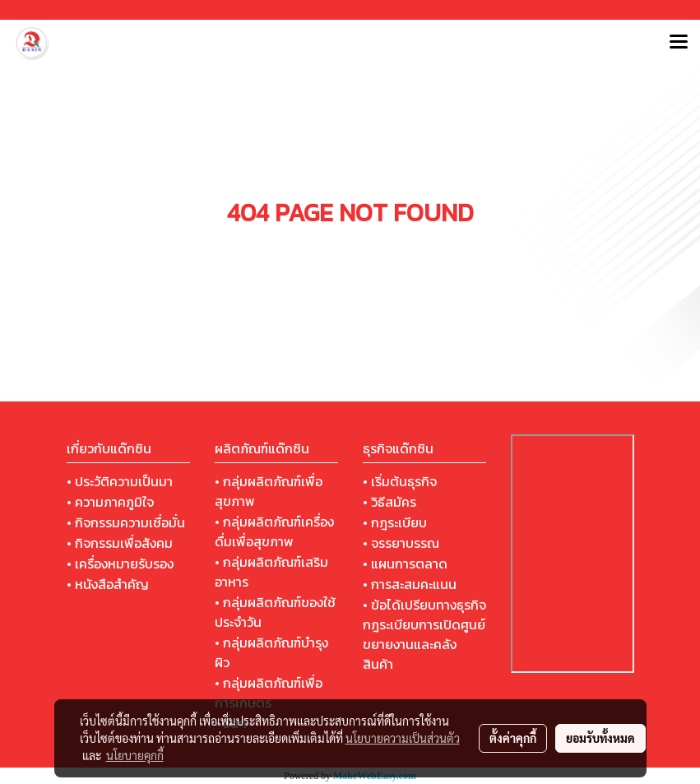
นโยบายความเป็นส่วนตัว (403, 738)
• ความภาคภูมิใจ (110, 502)
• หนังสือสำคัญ (108, 584)
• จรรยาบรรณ (401, 543)
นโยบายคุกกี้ (135, 755)
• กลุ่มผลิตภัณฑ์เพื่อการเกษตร (269, 693)
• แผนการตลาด (405, 564)
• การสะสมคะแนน (410, 584)
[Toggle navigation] (679, 43)
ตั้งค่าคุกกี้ (513, 738)
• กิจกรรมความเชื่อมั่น (126, 522)
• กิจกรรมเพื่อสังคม (120, 543)
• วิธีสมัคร (389, 502)
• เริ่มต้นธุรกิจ (400, 481)
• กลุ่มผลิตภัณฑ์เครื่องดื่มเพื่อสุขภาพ (274, 531)
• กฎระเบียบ (395, 522)
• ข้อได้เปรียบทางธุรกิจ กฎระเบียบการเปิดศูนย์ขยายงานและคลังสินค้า (424, 634)
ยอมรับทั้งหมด (600, 738)
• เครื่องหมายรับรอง (120, 564)
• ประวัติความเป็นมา (120, 481)
